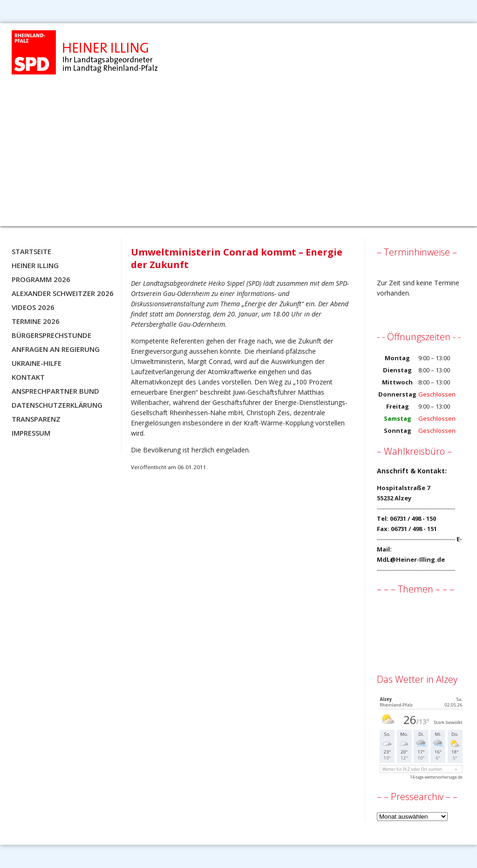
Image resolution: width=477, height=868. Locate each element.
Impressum (31, 433)
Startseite (31, 251)
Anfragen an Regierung (56, 349)
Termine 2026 (36, 321)
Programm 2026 (41, 279)
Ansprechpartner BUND (55, 391)
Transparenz (36, 419)
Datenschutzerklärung (57, 405)
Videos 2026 (33, 307)
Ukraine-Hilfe (37, 363)
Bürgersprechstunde (51, 335)
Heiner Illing (35, 265)
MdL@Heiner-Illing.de (411, 559)
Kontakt (28, 377)
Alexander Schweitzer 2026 (63, 293)
